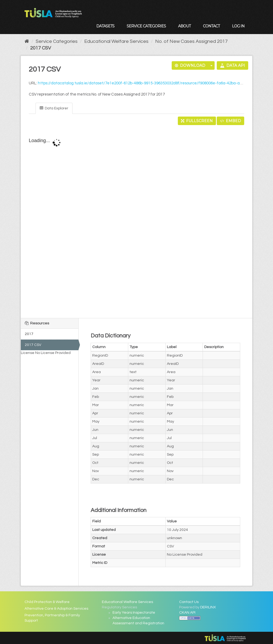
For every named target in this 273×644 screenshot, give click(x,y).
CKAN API (187, 613)
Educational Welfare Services (116, 41)
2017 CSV (41, 48)
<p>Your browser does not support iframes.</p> (136, 222)
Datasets (105, 26)
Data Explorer (54, 108)
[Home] (27, 41)
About (184, 26)
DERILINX (208, 607)
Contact (211, 26)
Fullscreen (197, 121)
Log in (238, 26)
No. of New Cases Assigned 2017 (191, 41)
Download (190, 65)
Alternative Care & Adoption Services (56, 609)
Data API (232, 65)
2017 (29, 334)
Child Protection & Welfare (47, 602)
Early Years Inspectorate (134, 613)
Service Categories (146, 26)
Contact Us (189, 602)
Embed (230, 121)
